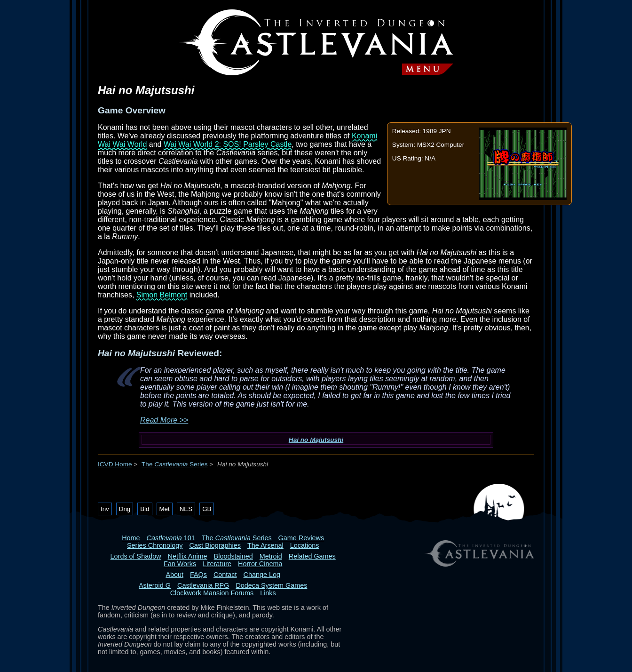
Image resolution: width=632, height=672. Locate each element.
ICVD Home (115, 464)
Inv (105, 509)
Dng (125, 509)
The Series (175, 464)
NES (186, 509)
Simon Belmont (162, 295)
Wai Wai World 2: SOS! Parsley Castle (228, 144)
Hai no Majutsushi (316, 440)
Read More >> (164, 420)
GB (207, 509)
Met (165, 509)
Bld (145, 509)
